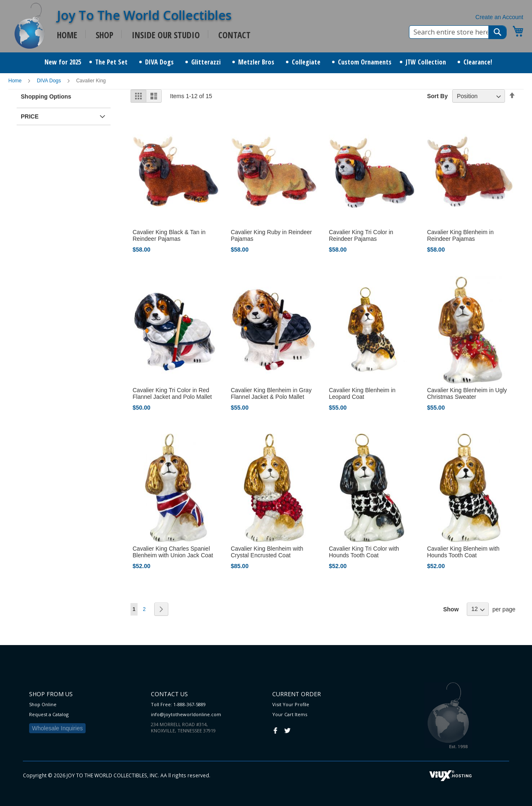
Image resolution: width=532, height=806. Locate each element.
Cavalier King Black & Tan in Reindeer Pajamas (169, 235)
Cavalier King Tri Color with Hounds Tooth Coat (364, 552)
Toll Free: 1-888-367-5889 (178, 704)
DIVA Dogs (50, 81)
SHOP (105, 35)
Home (16, 81)
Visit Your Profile (291, 704)
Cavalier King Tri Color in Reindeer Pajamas (361, 235)
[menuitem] (63, 62)
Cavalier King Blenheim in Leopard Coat (362, 393)
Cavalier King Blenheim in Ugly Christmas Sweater (467, 393)
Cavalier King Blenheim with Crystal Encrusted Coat (267, 552)
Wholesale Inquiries (57, 728)
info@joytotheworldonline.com (186, 714)
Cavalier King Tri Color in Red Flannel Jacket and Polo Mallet (172, 393)
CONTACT (234, 35)
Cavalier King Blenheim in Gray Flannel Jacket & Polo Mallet (271, 393)
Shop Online (43, 704)
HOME (67, 35)
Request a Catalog (49, 714)
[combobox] (458, 32)
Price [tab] (30, 116)
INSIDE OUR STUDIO (166, 35)
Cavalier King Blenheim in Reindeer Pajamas (460, 235)
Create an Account (499, 17)
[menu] (266, 63)
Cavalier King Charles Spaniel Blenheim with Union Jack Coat (173, 552)
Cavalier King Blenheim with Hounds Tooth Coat (463, 552)
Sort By (437, 96)
